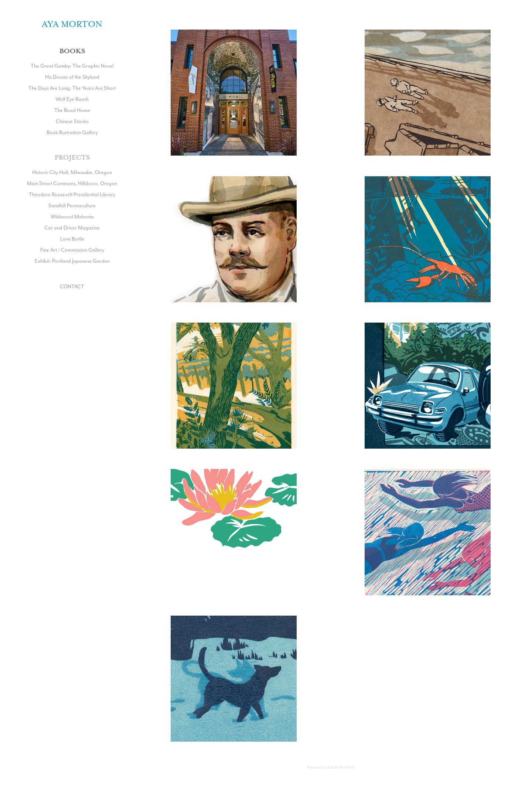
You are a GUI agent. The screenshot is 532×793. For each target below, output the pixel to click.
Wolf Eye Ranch (72, 99)
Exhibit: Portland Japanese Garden (72, 261)
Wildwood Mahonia (72, 217)
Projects (72, 157)
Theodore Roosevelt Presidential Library (72, 194)
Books (72, 51)
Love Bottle (72, 239)
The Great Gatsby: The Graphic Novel (72, 66)
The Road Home (72, 110)
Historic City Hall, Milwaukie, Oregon (72, 172)
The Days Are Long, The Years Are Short (72, 88)
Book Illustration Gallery (72, 132)
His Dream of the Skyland (72, 77)
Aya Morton (72, 24)
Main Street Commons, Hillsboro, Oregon (72, 183)
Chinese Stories (72, 121)
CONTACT (72, 286)
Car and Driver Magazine (72, 228)
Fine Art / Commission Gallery (72, 250)
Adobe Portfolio (341, 767)
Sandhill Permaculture (72, 205)
